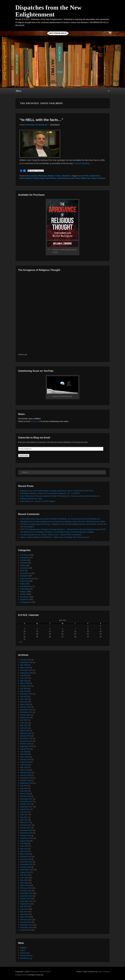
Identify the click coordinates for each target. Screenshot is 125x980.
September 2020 (27, 746)
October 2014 (26, 899)
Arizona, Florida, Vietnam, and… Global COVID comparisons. (58, 535)
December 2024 (26, 670)
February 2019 (26, 773)
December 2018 (26, 778)
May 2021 (24, 725)
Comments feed (26, 955)
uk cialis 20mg (26, 535)
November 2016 (26, 833)
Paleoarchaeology (27, 579)
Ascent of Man (83, 176)
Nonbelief (24, 576)
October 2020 (26, 744)
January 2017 (26, 828)
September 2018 (27, 783)
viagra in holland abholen (30, 537)
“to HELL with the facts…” (41, 120)
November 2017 (26, 801)
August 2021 (25, 717)
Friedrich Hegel (38, 178)
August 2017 (25, 809)
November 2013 (26, 927)
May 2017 (24, 817)
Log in (23, 950)
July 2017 (24, 812)
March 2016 (25, 854)
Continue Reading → (83, 163)
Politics (23, 584)
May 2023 (24, 691)
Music (23, 571)
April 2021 (24, 728)
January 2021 (26, 736)
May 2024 (24, 681)
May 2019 (24, 767)
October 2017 (26, 804)
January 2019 (26, 775)
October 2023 (26, 686)
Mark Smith (75, 178)
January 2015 (26, 891)
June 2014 (24, 909)
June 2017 (24, 815)
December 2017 (26, 799)
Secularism (25, 597)
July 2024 (24, 675)
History (23, 565)
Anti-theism (25, 555)
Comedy (23, 560)
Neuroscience (32, 176)
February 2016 (26, 857)
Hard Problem (51, 178)
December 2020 (26, 738)
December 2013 (26, 925)
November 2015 (26, 864)
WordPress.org (26, 958)
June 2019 (24, 765)
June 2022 (24, 699)
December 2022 (26, 694)
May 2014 (24, 912)
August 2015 (25, 872)
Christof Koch (95, 176)
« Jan (20, 642)
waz (46, 125)
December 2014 (26, 893)
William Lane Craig (88, 178)
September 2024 (27, 673)
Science (58, 176)
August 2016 (25, 841)
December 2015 (26, 862)
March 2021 (25, 731)
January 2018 (26, 796)
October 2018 (26, 780)
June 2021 (24, 723)
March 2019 (25, 770)
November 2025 (26, 662)
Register (23, 948)
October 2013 (26, 930)
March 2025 (25, 668)
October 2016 (26, 836)
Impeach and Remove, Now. (31, 499)
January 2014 (26, 922)
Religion (51, 176)
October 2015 (26, 867)
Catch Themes (104, 972)
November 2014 (26, 896)
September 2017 (27, 807)
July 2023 (24, 689)
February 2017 (26, 825)
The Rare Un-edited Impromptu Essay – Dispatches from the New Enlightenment (52, 524)
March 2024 (25, 683)
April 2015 (24, 883)
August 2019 (25, 762)
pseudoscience (26, 586)
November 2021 (26, 712)
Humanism (24, 568)
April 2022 (24, 702)
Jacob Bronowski (63, 178)
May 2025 (24, 665)
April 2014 (24, 914)
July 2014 (24, 906)
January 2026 (26, 660)
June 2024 (24, 678)
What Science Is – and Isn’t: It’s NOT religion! (38, 501)
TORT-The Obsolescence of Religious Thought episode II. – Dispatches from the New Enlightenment (59, 529)
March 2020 (25, 757)
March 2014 (25, 917)
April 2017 (24, 820)
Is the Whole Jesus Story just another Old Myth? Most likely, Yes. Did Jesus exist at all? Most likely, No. (60, 496)
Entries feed (25, 953)
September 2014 (27, 901)
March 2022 (25, 704)
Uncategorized (26, 602)
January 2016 (26, 859)
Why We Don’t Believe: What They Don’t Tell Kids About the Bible (80, 522)
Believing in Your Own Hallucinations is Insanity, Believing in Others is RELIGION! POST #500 (57, 491)
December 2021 (26, 710)
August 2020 (25, 749)
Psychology (25, 589)
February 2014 (26, 920)
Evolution (24, 563)
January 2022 (26, 707)
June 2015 (24, 878)
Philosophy (43, 176)
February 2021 (26, 733)
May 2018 (24, 788)
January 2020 (26, 759)
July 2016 (24, 843)
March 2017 (25, 822)
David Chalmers (26, 178)
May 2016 (24, 849)
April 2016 (24, 851)
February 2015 (26, 888)
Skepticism (66, 176)
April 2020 (24, 754)
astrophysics (25, 557)
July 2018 (24, 786)
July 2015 (24, 875)
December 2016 (26, 830)
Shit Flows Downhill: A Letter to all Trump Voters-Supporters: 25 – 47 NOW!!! (50, 493)
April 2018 (24, 791)
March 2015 (25, 885)
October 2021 (26, 715)
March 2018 (25, 794)
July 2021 (24, 720)
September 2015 (27, 870)
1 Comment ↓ (55, 125)
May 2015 (24, 880)
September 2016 (27, 838)
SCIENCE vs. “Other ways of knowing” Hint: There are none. (66, 537)
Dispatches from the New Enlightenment (48, 11)
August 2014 (25, 904)
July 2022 (24, 696)
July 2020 (24, 752)
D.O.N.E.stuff (35, 421)
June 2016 (24, 846)
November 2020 (26, 741)
